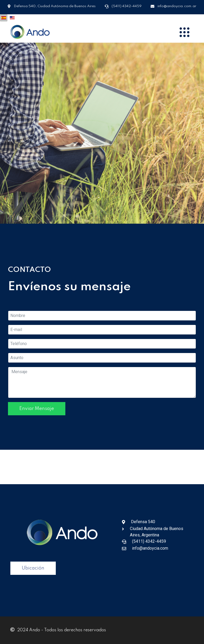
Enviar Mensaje (37, 409)
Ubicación (33, 568)
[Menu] (184, 32)
